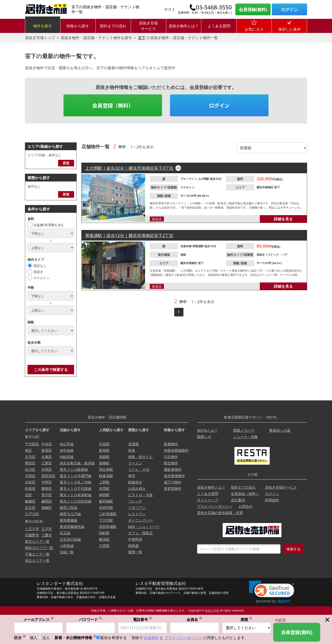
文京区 (30, 457)
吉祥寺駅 (106, 507)
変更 (66, 163)
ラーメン (135, 463)
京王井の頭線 (70, 539)
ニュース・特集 (246, 437)
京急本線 (186, 246)
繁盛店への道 (280, 430)
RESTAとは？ (207, 430)
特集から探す (78, 26)
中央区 (47, 444)
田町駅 (104, 533)
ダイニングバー (140, 520)
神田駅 (104, 495)
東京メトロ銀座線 (74, 469)
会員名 (194, 620)
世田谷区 (48, 476)
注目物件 (171, 457)
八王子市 (32, 529)
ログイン (289, 9)
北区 (28, 495)
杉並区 (30, 488)
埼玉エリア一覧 (37, 560)
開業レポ (204, 437)
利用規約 (272, 500)
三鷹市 (47, 535)
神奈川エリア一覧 (39, 548)
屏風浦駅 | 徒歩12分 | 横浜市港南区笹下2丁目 (129, 235)
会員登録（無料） (113, 105)
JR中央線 (67, 450)
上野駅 (104, 482)
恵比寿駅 (106, 469)
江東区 (47, 463)
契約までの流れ (113, 26)
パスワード (91, 620)
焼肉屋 (133, 546)
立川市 (47, 529)
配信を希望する (114, 638)
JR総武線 (67, 457)
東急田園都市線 (72, 527)
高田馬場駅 (108, 527)
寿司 (132, 476)
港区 (28, 450)
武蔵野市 (32, 535)
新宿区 (47, 450)
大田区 (30, 476)
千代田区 (32, 444)
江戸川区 (32, 514)
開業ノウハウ (244, 430)
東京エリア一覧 (37, 541)
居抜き (38, 272)
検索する (293, 549)
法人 (46, 638)
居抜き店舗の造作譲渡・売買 (220, 513)
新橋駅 (104, 463)
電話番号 (142, 620)
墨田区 (30, 463)
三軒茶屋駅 (108, 514)
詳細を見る (283, 219)
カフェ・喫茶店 (140, 533)
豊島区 (47, 488)
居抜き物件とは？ (184, 26)
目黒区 (47, 469)
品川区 (30, 469)
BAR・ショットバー (144, 527)
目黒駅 (104, 488)
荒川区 (47, 495)
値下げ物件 (173, 482)
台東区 (47, 457)
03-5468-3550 (214, 7)
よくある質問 (219, 26)
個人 (34, 638)
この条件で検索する (51, 370)
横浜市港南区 (265, 187)
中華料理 (135, 539)
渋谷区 (30, 482)
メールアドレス (39, 620)
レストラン (137, 514)
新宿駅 (104, 450)
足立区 (30, 507)
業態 (246, 620)
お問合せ (246, 506)
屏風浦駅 (198, 246)
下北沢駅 (106, 520)
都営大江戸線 (70, 514)
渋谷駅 (104, 444)
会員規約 (151, 638)
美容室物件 (173, 488)
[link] (272, 592)
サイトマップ (208, 500)
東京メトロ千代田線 (76, 488)
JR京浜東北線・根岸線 (77, 463)
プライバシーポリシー (215, 506)
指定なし (40, 266)
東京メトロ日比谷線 (76, 501)
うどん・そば (139, 469)
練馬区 (47, 501)
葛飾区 (47, 507)
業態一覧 (135, 552)
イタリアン (137, 507)
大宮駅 (104, 546)
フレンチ (135, 501)
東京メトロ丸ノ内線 (76, 482)
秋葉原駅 (106, 476)
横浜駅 (104, 539)
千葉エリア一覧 (37, 554)
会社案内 (238, 500)
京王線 (65, 533)
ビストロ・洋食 (140, 495)
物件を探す (43, 26)
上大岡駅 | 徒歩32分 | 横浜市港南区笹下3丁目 (130, 168)
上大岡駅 (204, 179)
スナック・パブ (277, 255)
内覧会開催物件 (176, 450)
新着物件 (171, 444)
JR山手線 (67, 444)
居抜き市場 (212, 610)
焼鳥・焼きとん (140, 457)
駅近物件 (171, 463)
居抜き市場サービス (148, 26)
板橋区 (30, 501)
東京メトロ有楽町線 (76, 495)
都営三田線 (69, 507)
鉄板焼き (135, 482)
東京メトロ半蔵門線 (76, 476)
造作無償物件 (174, 476)
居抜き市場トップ (40, 38)
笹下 (142, 38)
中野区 (47, 482)
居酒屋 (133, 444)
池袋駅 (104, 457)
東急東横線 (69, 520)
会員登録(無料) (253, 9)
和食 (132, 450)
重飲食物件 (173, 469)
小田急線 (67, 546)
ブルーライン (189, 179)
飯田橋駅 (106, 501)
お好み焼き (137, 488)
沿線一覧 (67, 552)
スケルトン (42, 278)
